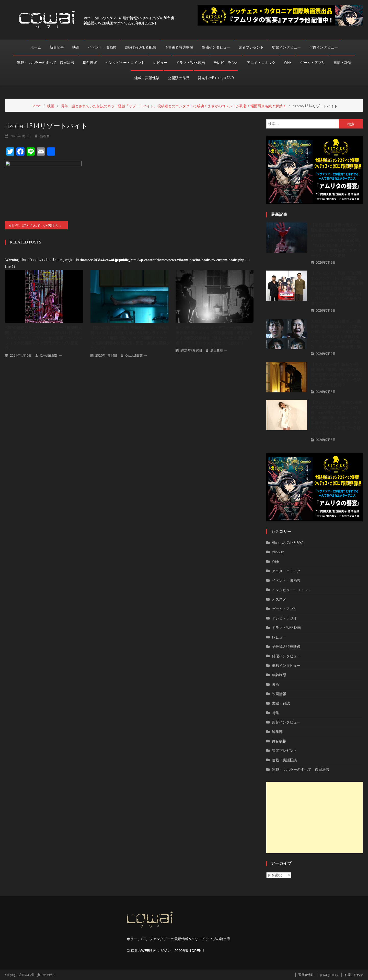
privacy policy (329, 975)
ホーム (36, 47)
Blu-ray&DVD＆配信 (141, 47)
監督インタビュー (286, 47)
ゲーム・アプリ (313, 63)
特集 (275, 713)
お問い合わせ (354, 975)
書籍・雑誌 (342, 63)
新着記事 (57, 47)
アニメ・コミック (261, 63)
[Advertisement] (315, 818)
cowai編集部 (49, 355)
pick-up (278, 552)
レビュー (160, 63)
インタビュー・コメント (125, 63)
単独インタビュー (216, 47)
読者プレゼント (251, 47)
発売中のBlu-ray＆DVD (216, 78)
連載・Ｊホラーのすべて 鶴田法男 (45, 63)
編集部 (277, 732)
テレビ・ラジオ (226, 63)
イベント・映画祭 (102, 47)
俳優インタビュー (324, 47)
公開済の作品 (179, 78)
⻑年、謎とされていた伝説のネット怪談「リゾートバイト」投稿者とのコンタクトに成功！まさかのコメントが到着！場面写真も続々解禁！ (40, 225)
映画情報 (279, 694)
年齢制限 (279, 675)
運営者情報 (306, 975)
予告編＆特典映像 (179, 47)
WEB (288, 63)
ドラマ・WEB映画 (190, 63)
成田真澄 (216, 350)
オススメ (279, 599)
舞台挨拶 (90, 63)
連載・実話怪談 (147, 78)
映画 (76, 47)
